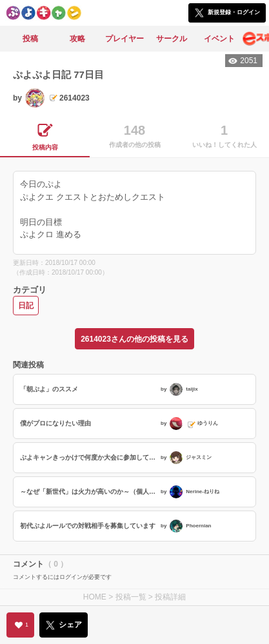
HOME (95, 597)
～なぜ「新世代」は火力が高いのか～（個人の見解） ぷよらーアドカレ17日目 (89, 492)
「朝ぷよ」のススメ (49, 389)
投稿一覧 (131, 597)
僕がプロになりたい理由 (55, 423)
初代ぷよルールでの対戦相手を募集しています (88, 526)
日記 (26, 306)
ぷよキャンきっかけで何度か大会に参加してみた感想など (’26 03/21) (89, 457)
